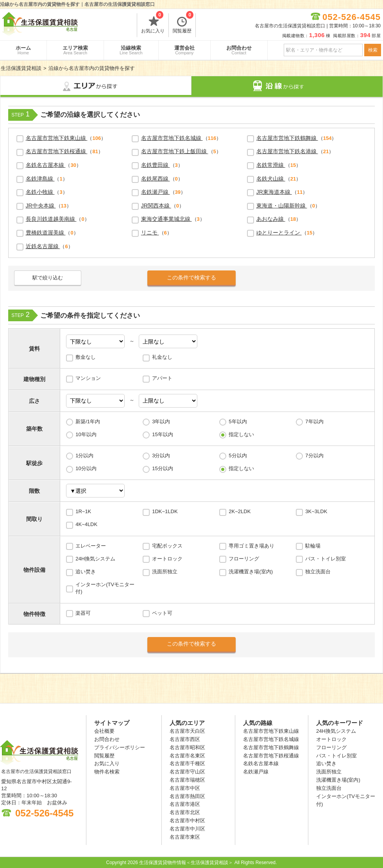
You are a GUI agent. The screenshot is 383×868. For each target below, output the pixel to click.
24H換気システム (95, 559)
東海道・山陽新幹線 (282, 206)
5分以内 (238, 455)
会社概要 (104, 731)
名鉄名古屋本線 (46, 165)
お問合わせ (239, 50)
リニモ (150, 233)
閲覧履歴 (183, 23)
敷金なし (86, 357)
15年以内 (162, 434)
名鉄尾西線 (156, 179)
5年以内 (238, 421)
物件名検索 (107, 772)
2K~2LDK (240, 511)
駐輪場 (313, 546)
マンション (88, 378)
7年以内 (314, 421)
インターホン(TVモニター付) (105, 588)
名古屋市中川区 (187, 829)
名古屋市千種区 (187, 763)
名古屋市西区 (185, 739)
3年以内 (161, 421)
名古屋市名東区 (187, 756)
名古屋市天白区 (187, 731)
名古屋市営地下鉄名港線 (287, 151)
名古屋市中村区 (187, 821)
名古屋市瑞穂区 (187, 780)
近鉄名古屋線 (43, 246)
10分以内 (86, 468)
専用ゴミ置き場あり (251, 546)
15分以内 (162, 468)
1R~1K (83, 511)
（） (66, 138)
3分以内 (161, 455)
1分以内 (84, 455)
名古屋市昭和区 (187, 747)
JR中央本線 (41, 206)
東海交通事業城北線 (166, 219)
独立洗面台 (318, 572)
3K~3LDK (316, 511)
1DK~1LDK (165, 511)
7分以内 (314, 455)
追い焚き (86, 572)
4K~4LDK (86, 524)
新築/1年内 (88, 421)
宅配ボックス (167, 546)
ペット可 (162, 613)
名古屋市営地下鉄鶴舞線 (287, 138)
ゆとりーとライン (279, 233)
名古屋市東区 (185, 837)
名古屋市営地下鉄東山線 (57, 138)
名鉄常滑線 (271, 165)
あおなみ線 (271, 219)
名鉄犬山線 (271, 179)
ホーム (23, 50)
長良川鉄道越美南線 (51, 219)
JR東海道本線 (274, 192)
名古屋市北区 (185, 812)
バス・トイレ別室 (326, 559)
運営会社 (184, 50)
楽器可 (83, 613)
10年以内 (86, 434)
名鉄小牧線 (40, 192)
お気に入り (153, 23)
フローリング (244, 559)
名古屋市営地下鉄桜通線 (57, 151)
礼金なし (162, 357)
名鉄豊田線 (156, 165)
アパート (162, 378)
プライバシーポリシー (120, 747)
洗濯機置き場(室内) (251, 572)
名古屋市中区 (185, 788)
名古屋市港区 (185, 804)
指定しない (241, 434)
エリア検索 (75, 50)
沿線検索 (131, 50)
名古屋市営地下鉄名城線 (172, 138)
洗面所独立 (165, 572)
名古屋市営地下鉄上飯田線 (175, 151)
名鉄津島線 (40, 179)
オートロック (167, 559)
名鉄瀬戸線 (156, 192)
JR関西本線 (156, 206)
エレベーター (91, 546)
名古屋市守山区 (187, 772)
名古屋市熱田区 (187, 796)
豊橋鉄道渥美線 (46, 233)
